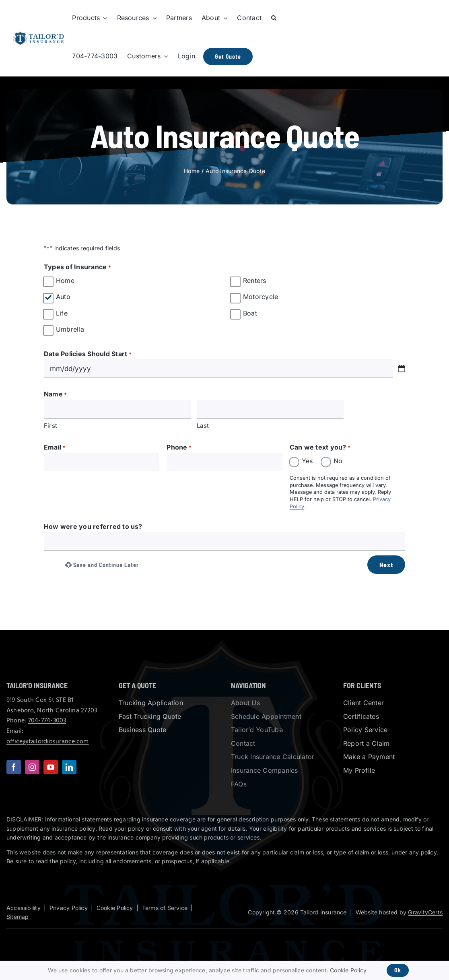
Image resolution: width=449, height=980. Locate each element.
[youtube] (51, 767)
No (338, 461)
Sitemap (18, 917)
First (50, 426)
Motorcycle (261, 297)
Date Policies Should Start (88, 355)
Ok (398, 970)
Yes (307, 461)
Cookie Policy (115, 908)
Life (62, 313)
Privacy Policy (69, 908)
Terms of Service (165, 908)
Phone (179, 448)
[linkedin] (69, 767)
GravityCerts (425, 912)
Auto (63, 297)
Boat (250, 313)
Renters (255, 281)
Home (65, 281)
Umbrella (70, 329)
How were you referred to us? (93, 526)
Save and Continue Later (102, 565)
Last (203, 426)
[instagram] (32, 767)
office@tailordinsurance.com (47, 742)
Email (55, 448)
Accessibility (24, 908)
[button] (274, 18)
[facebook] (14, 767)
